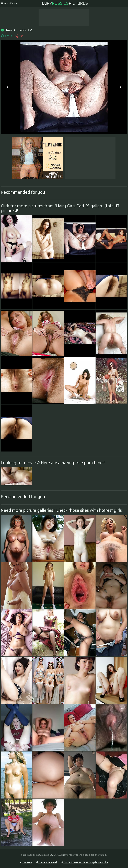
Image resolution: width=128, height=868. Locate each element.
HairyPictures (64, 3)
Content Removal (46, 862)
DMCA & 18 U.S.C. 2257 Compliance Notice (84, 862)
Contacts (26, 862)
